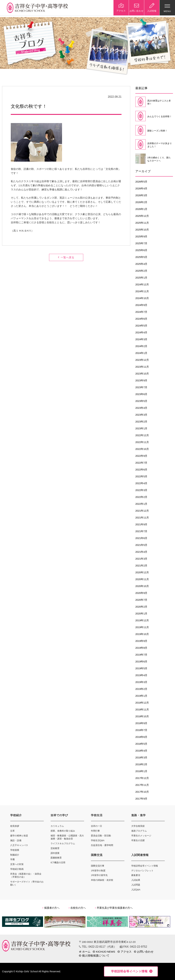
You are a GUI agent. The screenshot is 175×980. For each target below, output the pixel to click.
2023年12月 (142, 360)
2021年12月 (142, 511)
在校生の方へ (77, 908)
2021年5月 (141, 545)
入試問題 (136, 885)
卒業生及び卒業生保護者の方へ (114, 908)
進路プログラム (139, 831)
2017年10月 (142, 792)
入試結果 (136, 880)
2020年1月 (141, 614)
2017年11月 (142, 785)
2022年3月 (141, 490)
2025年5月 (141, 257)
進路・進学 (139, 815)
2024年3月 (141, 339)
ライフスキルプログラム (63, 843)
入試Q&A (136, 890)
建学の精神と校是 (19, 836)
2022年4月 (141, 483)
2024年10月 (142, 298)
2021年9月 (141, 524)
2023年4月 (141, 408)
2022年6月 (141, 470)
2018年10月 (142, 716)
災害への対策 (17, 864)
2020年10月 (142, 586)
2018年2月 (141, 764)
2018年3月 (141, 758)
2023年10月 (142, 374)
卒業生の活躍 (138, 840)
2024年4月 (141, 332)
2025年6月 (141, 250)
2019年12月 (142, 620)
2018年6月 (141, 737)
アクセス (125, 952)
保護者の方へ (51, 908)
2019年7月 (141, 655)
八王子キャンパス (19, 845)
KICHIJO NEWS (104, 952)
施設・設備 (16, 840)
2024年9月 (141, 305)
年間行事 (95, 831)
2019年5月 (141, 668)
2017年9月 (141, 799)
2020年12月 (142, 572)
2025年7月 (141, 243)
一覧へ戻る (66, 257)
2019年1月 (141, 696)
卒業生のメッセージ (141, 836)
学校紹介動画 (17, 869)
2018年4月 (141, 751)
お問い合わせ (144, 952)
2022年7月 (141, 463)
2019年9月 (141, 641)
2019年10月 (142, 634)
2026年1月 (141, 209)
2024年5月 (141, 326)
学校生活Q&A (98, 840)
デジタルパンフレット (142, 871)
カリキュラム (57, 826)
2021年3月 (141, 559)
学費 (12, 859)
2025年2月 (141, 271)
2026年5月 (141, 182)
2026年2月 (141, 202)
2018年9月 (141, 723)
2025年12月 (142, 216)
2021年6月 (141, 538)
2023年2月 (141, 422)
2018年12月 (142, 703)
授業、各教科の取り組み (63, 831)
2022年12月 (142, 435)
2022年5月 (141, 476)
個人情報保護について (94, 956)
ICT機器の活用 (58, 863)
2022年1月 (141, 504)
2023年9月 (141, 380)
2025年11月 (142, 223)
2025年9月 (141, 237)
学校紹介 (16, 815)
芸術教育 (55, 848)
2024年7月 (141, 312)
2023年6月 (141, 394)
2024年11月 (142, 291)
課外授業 (55, 853)
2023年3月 (141, 415)
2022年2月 (141, 497)
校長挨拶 (15, 826)
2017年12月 (142, 778)
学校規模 (15, 850)
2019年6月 (141, 662)
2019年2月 (141, 689)
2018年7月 (141, 730)
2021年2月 (141, 566)
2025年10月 (142, 230)
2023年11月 (142, 367)
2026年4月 (141, 189)
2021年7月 (141, 531)
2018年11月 (142, 710)
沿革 (12, 831)
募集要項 (136, 875)
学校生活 (97, 815)
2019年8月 (141, 648)
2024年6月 (141, 319)
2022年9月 (141, 456)
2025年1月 (141, 278)
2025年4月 (141, 264)
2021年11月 (142, 518)
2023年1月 (141, 428)
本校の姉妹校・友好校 (102, 880)
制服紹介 (15, 855)
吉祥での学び (59, 815)
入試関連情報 (140, 855)
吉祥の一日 (96, 826)
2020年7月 (141, 600)
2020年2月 (141, 607)
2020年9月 (141, 593)
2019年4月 (141, 675)
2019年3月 (141, 682)
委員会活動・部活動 (101, 836)
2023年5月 (141, 401)
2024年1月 (141, 353)
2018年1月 (141, 771)
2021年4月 (141, 552)
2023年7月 (141, 387)
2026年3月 (141, 195)
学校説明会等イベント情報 (145, 866)
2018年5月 (141, 744)
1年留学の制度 (98, 871)
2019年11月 (142, 627)
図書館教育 (56, 858)
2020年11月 (142, 579)
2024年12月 (142, 285)
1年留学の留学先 (99, 875)
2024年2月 (141, 346)
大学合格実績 (138, 826)
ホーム (85, 952)
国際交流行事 (98, 866)
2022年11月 (142, 442)
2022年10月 (142, 449)
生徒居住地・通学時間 (102, 845)
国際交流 (97, 855)
